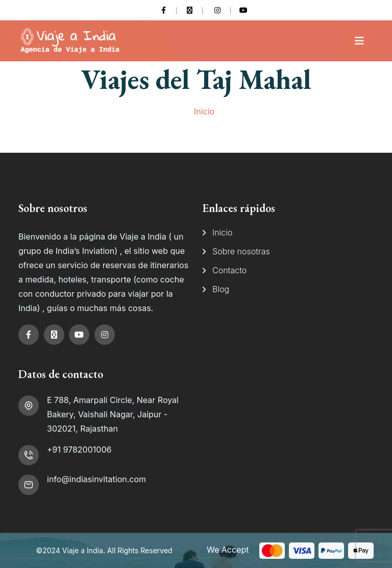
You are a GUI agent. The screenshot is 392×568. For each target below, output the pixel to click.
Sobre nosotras (241, 251)
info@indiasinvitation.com (96, 479)
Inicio (204, 111)
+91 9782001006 (79, 449)
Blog (221, 289)
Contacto (229, 270)
